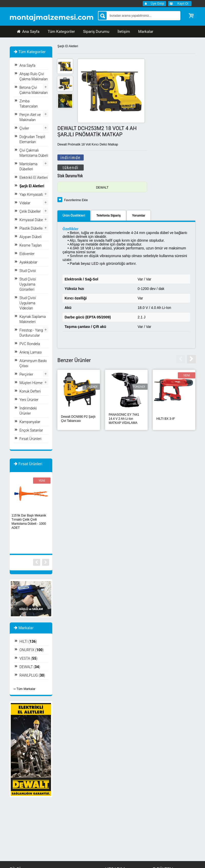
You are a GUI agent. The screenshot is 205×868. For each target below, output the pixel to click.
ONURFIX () (32, 650)
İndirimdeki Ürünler (28, 411)
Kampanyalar (30, 422)
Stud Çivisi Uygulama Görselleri (28, 284)
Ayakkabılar (28, 262)
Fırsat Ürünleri (30, 439)
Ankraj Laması (31, 352)
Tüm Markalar (26, 689)
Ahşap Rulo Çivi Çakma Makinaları (34, 76)
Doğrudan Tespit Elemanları (32, 139)
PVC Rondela (30, 344)
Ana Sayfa (28, 32)
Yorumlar (139, 216)
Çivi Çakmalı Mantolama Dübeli (34, 153)
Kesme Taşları (30, 245)
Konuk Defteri (30, 391)
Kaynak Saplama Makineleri (33, 319)
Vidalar (25, 203)
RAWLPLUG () (32, 675)
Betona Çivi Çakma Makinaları (34, 90)
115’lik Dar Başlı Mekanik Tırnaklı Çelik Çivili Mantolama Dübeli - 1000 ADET (29, 522)
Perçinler (26, 374)
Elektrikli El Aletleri (34, 178)
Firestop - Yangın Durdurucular (33, 333)
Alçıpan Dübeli (31, 237)
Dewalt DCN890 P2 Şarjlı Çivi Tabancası (78, 419)
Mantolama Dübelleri (28, 167)
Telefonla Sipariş (109, 216)
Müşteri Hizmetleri (34, 383)
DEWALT (102, 188)
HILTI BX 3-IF (166, 419)
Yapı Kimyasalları (33, 194)
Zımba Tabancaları (29, 104)
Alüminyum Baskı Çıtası (33, 363)
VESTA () (28, 658)
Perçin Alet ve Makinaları (30, 117)
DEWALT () (30, 667)
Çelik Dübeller (30, 211)
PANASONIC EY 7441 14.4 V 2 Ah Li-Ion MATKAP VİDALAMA (124, 419)
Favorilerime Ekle (76, 200)
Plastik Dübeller (32, 228)
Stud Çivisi (28, 271)
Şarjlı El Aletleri (68, 46)
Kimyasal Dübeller (34, 220)
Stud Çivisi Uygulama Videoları (28, 303)
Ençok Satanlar (31, 430)
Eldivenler (27, 254)
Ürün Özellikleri (74, 216)
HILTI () (28, 641)
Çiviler (24, 128)
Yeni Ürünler (29, 400)
